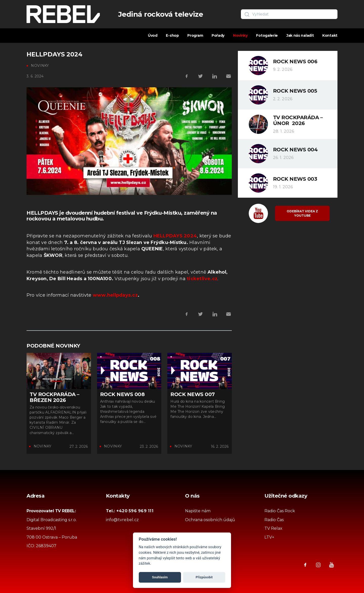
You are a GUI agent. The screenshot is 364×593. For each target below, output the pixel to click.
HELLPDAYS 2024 (175, 236)
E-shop (172, 35)
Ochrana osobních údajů (210, 520)
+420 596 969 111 (135, 511)
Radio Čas (274, 520)
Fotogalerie (267, 35)
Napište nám (198, 511)
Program (195, 35)
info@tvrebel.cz (122, 520)
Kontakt (330, 35)
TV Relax (273, 528)
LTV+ (269, 537)
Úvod (153, 35)
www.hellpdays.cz (115, 295)
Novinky (240, 35)
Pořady (218, 35)
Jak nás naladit (300, 35)
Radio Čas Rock (280, 511)
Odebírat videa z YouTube (302, 213)
